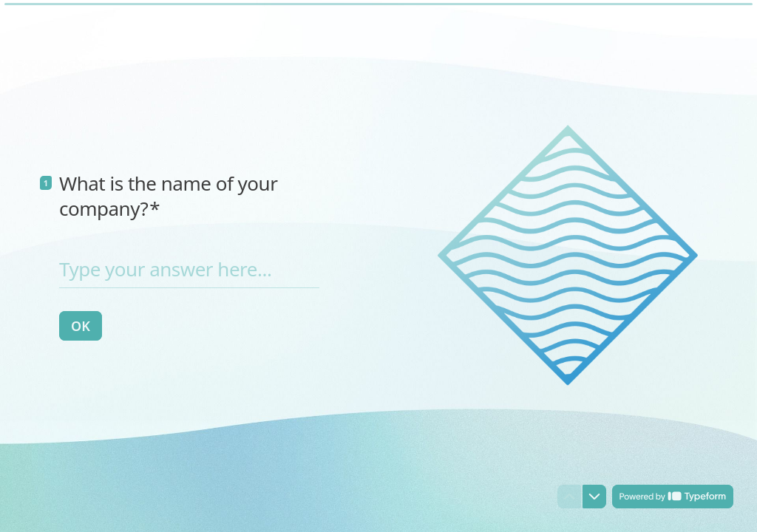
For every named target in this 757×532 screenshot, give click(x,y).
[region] (145, 475)
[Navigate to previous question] (569, 497)
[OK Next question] (81, 326)
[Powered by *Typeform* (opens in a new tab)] (673, 497)
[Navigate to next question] (594, 497)
